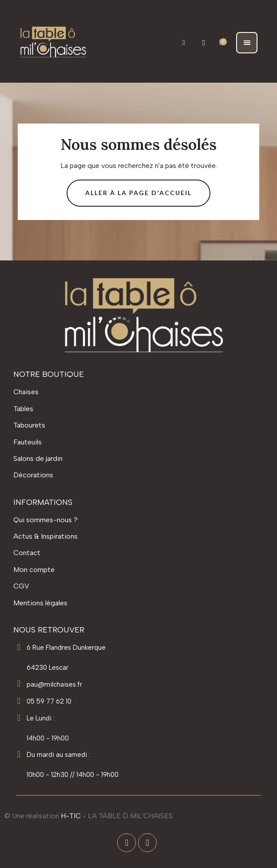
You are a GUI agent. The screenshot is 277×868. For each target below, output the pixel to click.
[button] (184, 43)
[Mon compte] (204, 43)
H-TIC (71, 816)
